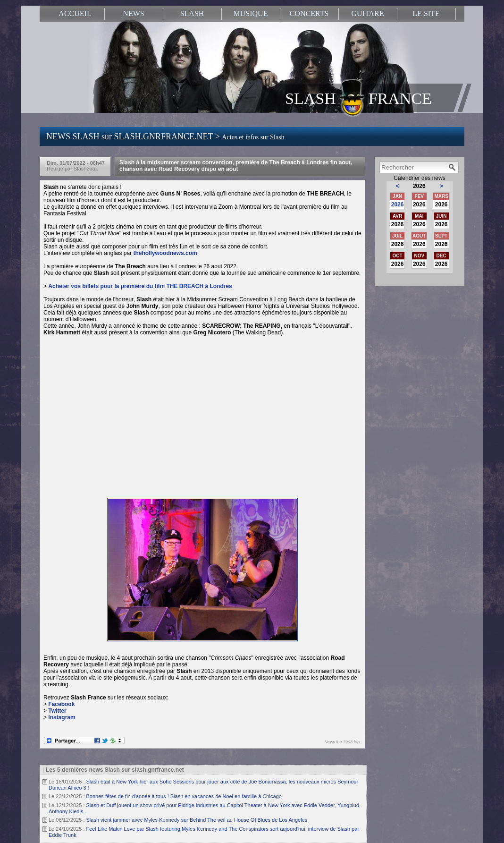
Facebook (61, 704)
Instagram (62, 717)
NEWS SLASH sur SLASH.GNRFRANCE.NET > (165, 136)
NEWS (133, 13)
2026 (398, 204)
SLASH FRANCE (358, 98)
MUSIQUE (251, 13)
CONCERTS (309, 13)
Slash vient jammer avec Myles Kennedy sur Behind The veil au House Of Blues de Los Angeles (197, 820)
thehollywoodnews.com (166, 253)
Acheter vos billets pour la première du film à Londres (140, 286)
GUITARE (368, 13)
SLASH (192, 13)
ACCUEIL (75, 13)
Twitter (57, 711)
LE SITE (426, 13)
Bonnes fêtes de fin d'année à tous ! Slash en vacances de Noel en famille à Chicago (184, 796)
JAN (397, 196)
